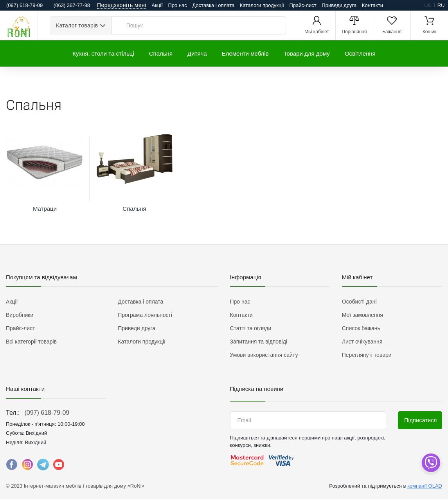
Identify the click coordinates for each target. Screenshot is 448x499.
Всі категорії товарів (31, 342)
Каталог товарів (77, 25)
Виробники (20, 315)
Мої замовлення (363, 315)
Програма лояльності (145, 315)
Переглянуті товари (367, 355)
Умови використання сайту (264, 355)
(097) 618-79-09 (47, 413)
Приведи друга (339, 5)
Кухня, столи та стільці (103, 53)
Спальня (161, 53)
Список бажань (361, 328)
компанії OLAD (425, 486)
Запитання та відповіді (259, 342)
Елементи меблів (245, 53)
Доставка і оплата (213, 5)
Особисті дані (359, 302)
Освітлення (360, 53)
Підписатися (421, 420)
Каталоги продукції (262, 5)
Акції (157, 5)
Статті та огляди (251, 328)
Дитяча (197, 53)
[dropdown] (431, 463)
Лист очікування (362, 342)
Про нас (177, 5)
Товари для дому (307, 53)
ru (441, 5)
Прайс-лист (303, 5)
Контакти (372, 5)
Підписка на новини (257, 389)
